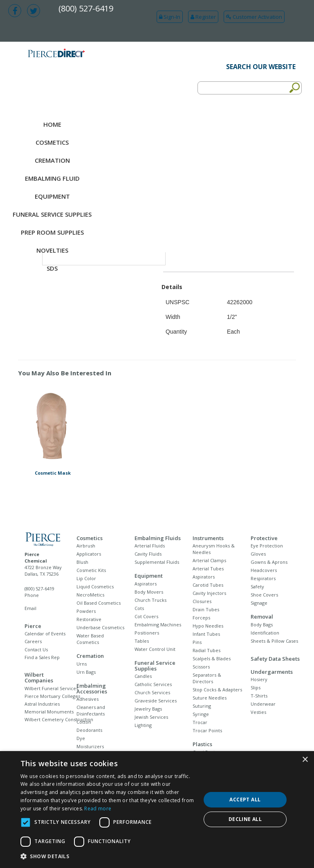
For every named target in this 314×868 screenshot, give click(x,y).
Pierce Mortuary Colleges (52, 696)
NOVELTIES (52, 250)
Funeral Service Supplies (52, 214)
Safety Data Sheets (275, 659)
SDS (52, 268)
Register (203, 17)
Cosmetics (52, 142)
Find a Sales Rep (42, 657)
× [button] (305, 760)
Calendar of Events (45, 634)
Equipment (52, 196)
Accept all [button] (245, 800)
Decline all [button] (245, 819)
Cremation (52, 160)
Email (30, 608)
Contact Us (36, 649)
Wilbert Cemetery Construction (59, 719)
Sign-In (170, 17)
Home (52, 124)
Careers (33, 641)
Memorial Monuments (49, 712)
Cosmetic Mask (53, 473)
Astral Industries (42, 704)
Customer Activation (254, 17)
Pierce (33, 626)
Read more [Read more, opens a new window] (98, 809)
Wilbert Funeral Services (51, 688)
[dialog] (157, 810)
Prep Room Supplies (52, 232)
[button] (108, 857)
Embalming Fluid (52, 178)
